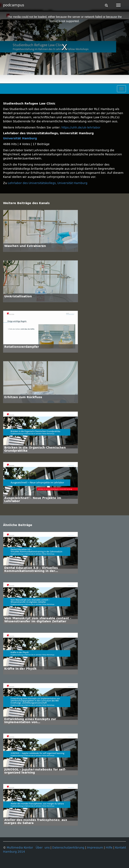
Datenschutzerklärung (68, 848)
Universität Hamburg (20, 138)
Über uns (43, 848)
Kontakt (121, 848)
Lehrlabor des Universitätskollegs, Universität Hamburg (48, 183)
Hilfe (109, 848)
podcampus (14, 5)
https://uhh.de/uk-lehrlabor (81, 128)
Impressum (95, 848)
